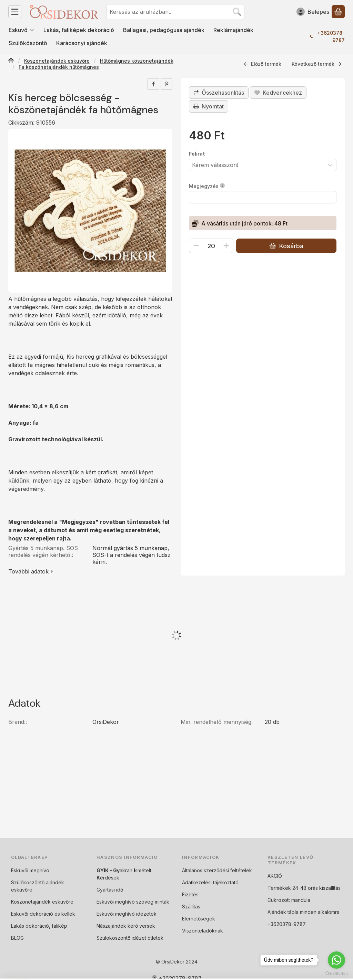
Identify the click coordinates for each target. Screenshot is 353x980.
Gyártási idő (110, 890)
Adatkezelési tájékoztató (210, 882)
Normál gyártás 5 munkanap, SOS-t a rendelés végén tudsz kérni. (132, 555)
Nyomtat (209, 106)
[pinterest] (167, 84)
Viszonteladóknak (203, 931)
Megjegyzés (207, 186)
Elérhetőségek (199, 919)
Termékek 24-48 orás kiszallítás (304, 888)
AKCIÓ (275, 876)
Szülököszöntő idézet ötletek (130, 938)
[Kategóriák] (15, 12)
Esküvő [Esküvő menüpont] (22, 30)
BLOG (17, 938)
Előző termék (263, 64)
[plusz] (226, 246)
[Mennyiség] (211, 246)
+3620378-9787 (331, 36)
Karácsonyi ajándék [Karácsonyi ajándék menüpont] (82, 43)
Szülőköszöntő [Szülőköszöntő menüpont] (28, 43)
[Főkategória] (11, 61)
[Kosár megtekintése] (338, 12)
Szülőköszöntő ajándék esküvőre (38, 886)
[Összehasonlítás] (219, 93)
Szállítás (191, 907)
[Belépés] (313, 12)
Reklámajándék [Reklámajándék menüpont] (233, 30)
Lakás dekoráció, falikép (39, 926)
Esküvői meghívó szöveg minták (133, 902)
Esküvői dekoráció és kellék (43, 914)
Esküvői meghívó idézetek (127, 914)
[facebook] (153, 84)
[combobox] (175, 12)
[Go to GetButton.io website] (336, 973)
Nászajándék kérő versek (126, 926)
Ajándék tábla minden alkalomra (304, 912)
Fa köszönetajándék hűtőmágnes (59, 67)
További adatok (31, 571)
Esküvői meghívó (30, 870)
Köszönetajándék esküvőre (57, 61)
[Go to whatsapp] (336, 960)
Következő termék (317, 64)
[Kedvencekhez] (278, 93)
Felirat (197, 154)
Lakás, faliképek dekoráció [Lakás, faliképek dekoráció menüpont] (79, 30)
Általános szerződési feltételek (217, 870)
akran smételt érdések (124, 874)
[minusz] (196, 246)
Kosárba (286, 246)
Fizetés (190, 894)
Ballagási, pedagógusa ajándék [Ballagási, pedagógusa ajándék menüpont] (164, 30)
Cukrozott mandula (289, 900)
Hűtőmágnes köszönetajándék (137, 61)
